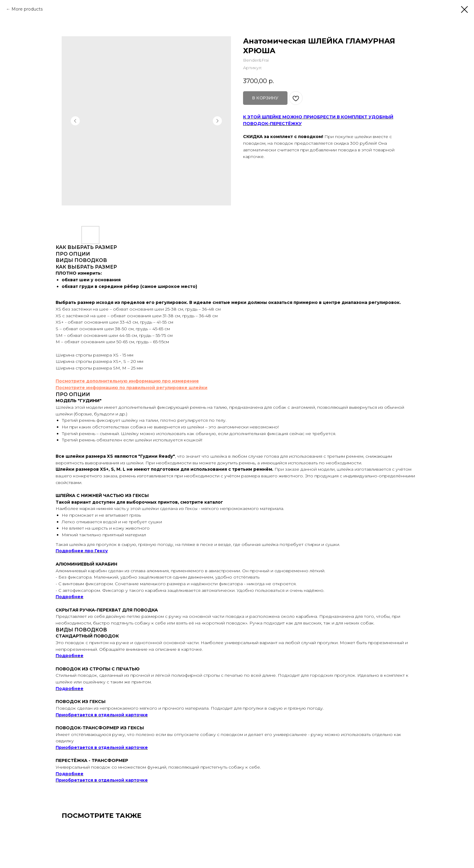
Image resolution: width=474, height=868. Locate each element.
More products (27, 9)
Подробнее (70, 597)
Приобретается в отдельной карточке (102, 715)
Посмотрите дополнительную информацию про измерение (127, 381)
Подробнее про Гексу (82, 551)
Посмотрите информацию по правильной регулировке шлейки (131, 388)
